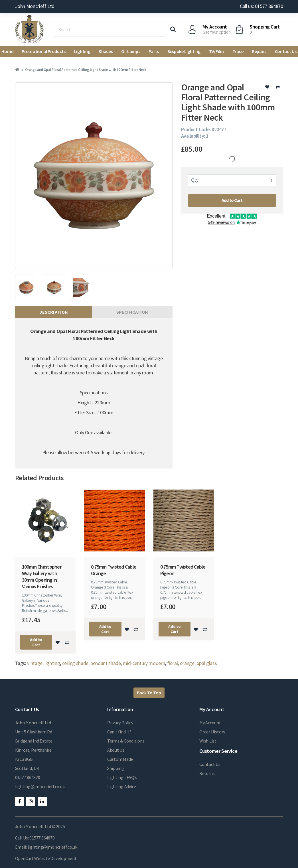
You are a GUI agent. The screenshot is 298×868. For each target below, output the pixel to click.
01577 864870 (28, 777)
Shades (106, 51)
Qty (195, 180)
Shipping (116, 768)
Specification (132, 312)
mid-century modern (144, 663)
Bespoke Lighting (184, 51)
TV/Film (216, 51)
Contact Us (210, 764)
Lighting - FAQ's (122, 777)
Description (54, 312)
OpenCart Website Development (46, 858)
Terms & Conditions (126, 741)
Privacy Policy (120, 723)
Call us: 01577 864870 (261, 6)
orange (187, 663)
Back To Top (149, 693)
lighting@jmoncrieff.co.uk (40, 786)
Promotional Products (44, 51)
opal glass (207, 663)
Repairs (259, 51)
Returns (207, 773)
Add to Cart (232, 200)
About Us (116, 750)
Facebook (20, 802)
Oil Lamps (131, 51)
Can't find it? (119, 732)
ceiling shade (75, 663)
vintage (35, 663)
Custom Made (120, 759)
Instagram (31, 802)
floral (173, 663)
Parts (154, 51)
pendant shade (106, 663)
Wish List (208, 741)
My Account (210, 723)
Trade (238, 51)
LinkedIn (42, 802)
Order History (212, 732)
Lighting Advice (122, 786)
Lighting (82, 51)
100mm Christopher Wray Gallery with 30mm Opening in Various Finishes (42, 577)
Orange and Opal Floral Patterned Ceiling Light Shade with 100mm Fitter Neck (86, 70)
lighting (52, 663)
